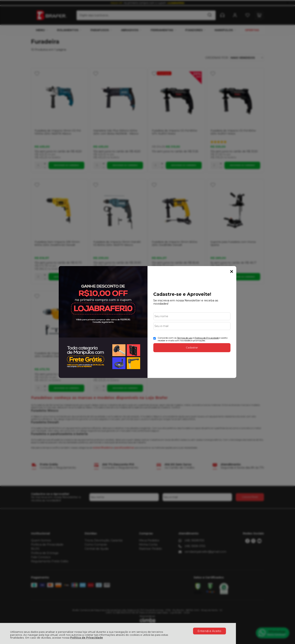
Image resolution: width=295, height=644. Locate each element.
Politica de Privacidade (207, 338)
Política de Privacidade (87, 638)
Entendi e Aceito (209, 631)
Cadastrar (192, 347)
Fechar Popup (232, 272)
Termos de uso (185, 338)
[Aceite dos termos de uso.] (155, 338)
